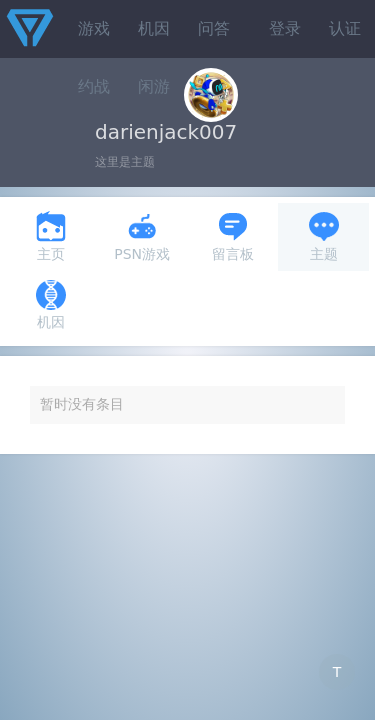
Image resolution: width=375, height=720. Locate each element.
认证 (345, 28)
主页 (51, 236)
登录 (285, 28)
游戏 (94, 28)
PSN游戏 (142, 236)
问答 (214, 28)
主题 (324, 236)
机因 (154, 28)
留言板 (233, 236)
